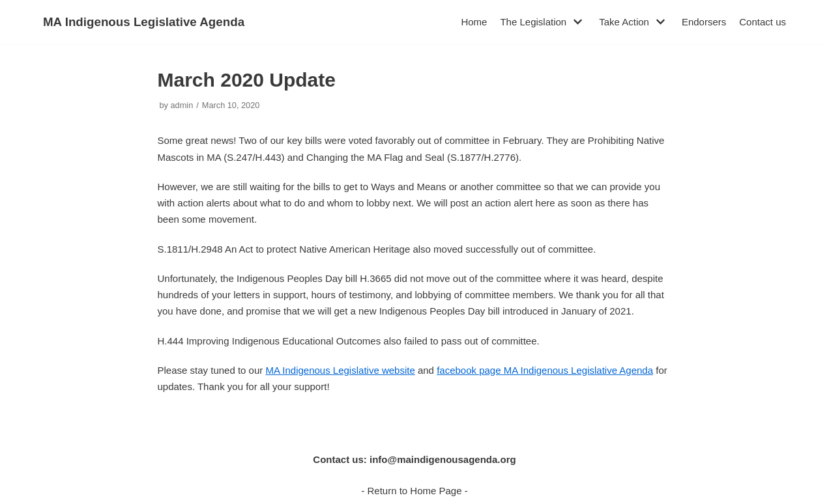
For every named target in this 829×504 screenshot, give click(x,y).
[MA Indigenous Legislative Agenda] (144, 22)
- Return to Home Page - (414, 491)
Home (474, 22)
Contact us (763, 22)
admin (182, 105)
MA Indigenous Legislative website (340, 370)
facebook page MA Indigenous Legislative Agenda (545, 370)
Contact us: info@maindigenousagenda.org (414, 459)
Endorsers (704, 22)
